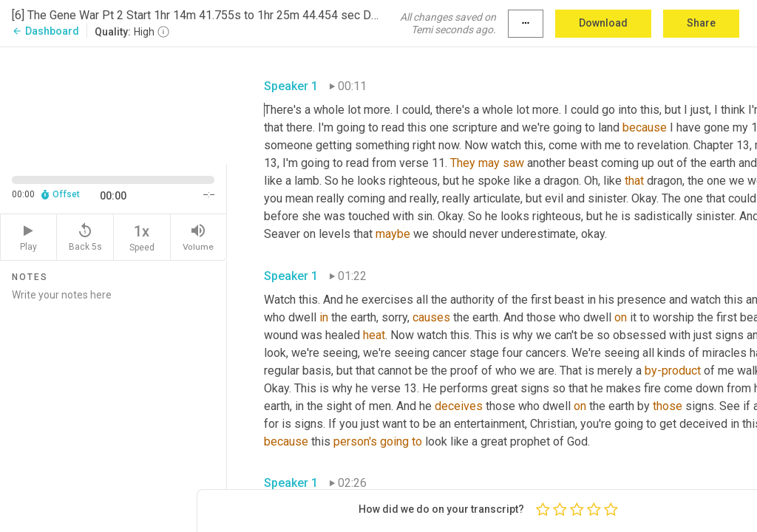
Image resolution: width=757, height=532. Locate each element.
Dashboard (45, 31)
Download (603, 23)
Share (701, 23)
